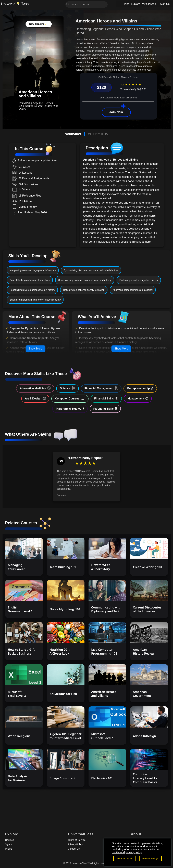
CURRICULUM (98, 134)
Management (138, 398)
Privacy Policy (75, 844)
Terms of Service (77, 840)
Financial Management (101, 388)
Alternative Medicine (35, 388)
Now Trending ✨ (39, 24)
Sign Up (165, 4)
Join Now (116, 112)
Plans (126, 4)
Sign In (9, 844)
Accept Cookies (125, 858)
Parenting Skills (105, 408)
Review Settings (151, 858)
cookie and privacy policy (127, 852)
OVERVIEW (73, 134)
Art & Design (35, 398)
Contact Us (74, 849)
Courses (9, 840)
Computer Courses (70, 398)
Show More (36, 349)
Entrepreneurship (140, 388)
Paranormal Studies (70, 408)
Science (67, 388)
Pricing (9, 849)
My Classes (149, 4)
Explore (135, 4)
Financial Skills (106, 398)
